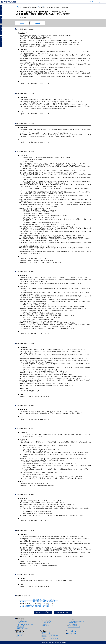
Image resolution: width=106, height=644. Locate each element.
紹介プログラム (47, 626)
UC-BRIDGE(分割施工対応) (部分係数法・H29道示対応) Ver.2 (36, 605)
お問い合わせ (94, 2)
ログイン (102, 2)
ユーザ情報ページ (72, 631)
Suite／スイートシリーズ (23, 635)
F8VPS (19, 637)
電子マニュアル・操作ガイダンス (26, 624)
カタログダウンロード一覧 (74, 627)
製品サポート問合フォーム (49, 634)
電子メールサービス (72, 633)
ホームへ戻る (1, 10)
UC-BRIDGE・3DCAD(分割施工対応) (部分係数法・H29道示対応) (37, 602)
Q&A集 (22, 23)
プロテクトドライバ (72, 626)
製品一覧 (1, 20)
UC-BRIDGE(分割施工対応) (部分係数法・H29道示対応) (35, 607)
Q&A (19, 623)
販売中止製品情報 (73, 624)
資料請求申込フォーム (48, 637)
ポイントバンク (1, 41)
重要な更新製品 (20, 627)
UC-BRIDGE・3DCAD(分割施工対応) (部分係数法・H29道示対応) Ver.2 (39, 600)
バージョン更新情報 (41, 6)
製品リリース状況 (73, 623)
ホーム (17, 6)
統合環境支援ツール (48, 624)
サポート (22, 6)
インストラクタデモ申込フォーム (50, 638)
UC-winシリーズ (47, 621)
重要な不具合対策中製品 (23, 628)
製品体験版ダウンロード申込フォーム (51, 635)
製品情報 (38, 23)
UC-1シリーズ (30, 6)
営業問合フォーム (46, 633)
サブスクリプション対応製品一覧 (76, 621)
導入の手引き (21, 626)
